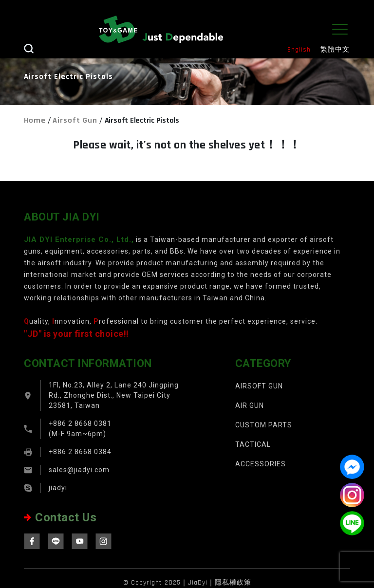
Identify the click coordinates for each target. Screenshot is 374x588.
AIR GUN (250, 405)
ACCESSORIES (261, 464)
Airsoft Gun (75, 120)
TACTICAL (253, 444)
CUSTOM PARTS (264, 425)
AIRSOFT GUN (259, 386)
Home (35, 120)
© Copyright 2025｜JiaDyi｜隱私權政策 (187, 583)
